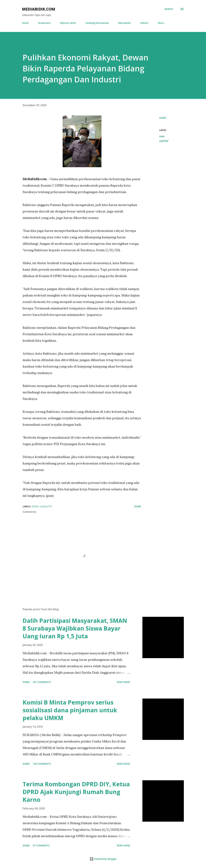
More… (162, 23)
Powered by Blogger (103, 859)
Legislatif (164, 141)
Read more (124, 682)
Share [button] (163, 118)
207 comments (42, 682)
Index (162, 136)
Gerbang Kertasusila (97, 23)
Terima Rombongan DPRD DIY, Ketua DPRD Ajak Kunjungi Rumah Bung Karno (76, 792)
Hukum (144, 23)
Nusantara (44, 23)
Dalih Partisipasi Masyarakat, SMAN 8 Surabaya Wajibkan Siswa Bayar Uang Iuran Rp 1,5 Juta (75, 628)
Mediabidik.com (39, 9)
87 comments (41, 845)
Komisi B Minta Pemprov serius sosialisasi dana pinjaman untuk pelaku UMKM (70, 710)
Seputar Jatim (68, 23)
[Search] (169, 9)
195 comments (42, 764)
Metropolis (124, 23)
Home (25, 23)
